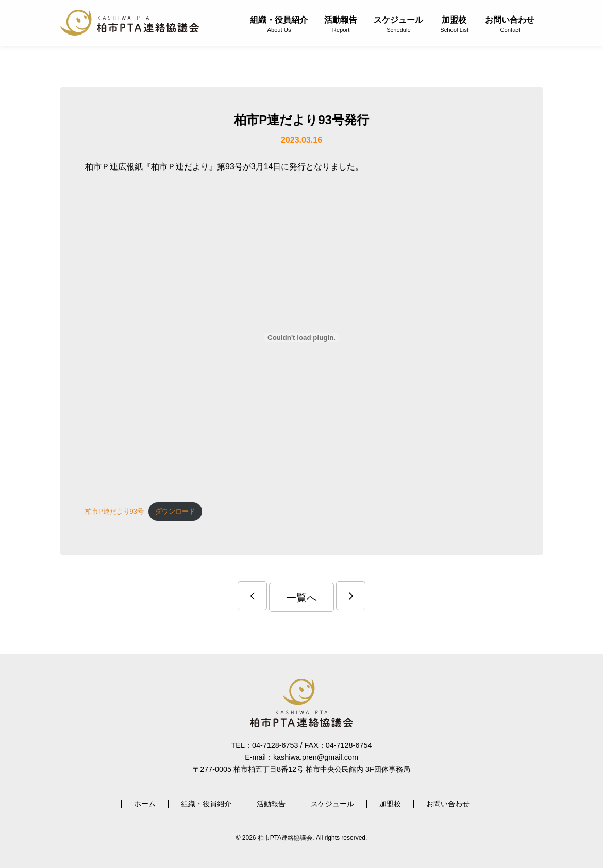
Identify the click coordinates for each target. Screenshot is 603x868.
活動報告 (341, 24)
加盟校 (454, 24)
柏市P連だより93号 (114, 511)
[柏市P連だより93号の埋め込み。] (301, 337)
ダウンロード (175, 511)
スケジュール (398, 24)
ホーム (145, 804)
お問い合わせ (510, 24)
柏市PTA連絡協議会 (130, 23)
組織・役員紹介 (279, 24)
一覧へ (301, 598)
